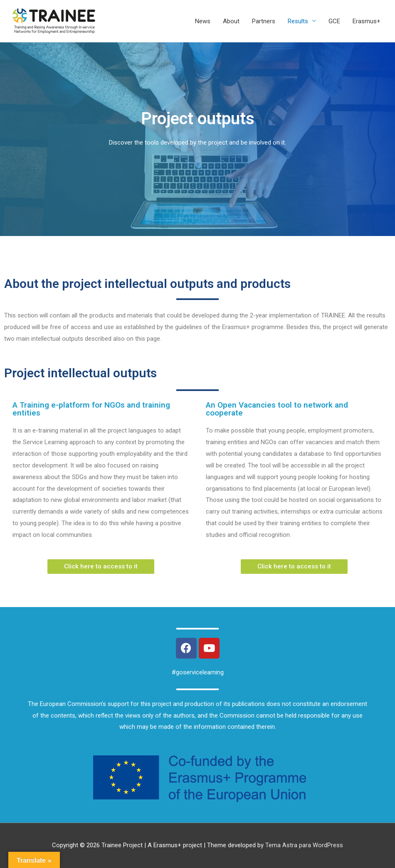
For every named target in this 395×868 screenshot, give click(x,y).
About (231, 21)
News (203, 21)
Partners (264, 21)
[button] (101, 567)
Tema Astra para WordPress (304, 845)
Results (298, 21)
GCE (334, 21)
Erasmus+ (367, 21)
